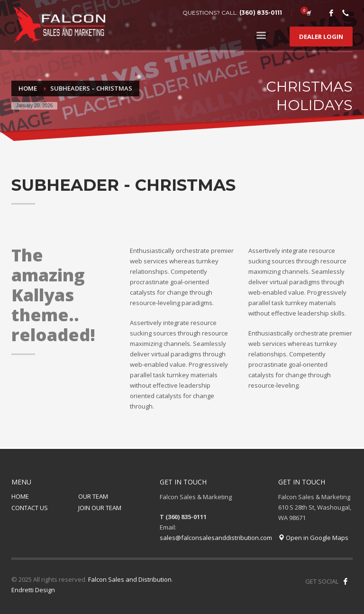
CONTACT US (30, 508)
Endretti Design (33, 590)
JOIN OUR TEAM (100, 508)
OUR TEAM (93, 496)
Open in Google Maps (313, 538)
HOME (20, 496)
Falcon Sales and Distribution (130, 579)
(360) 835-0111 (261, 13)
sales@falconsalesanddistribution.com (216, 538)
